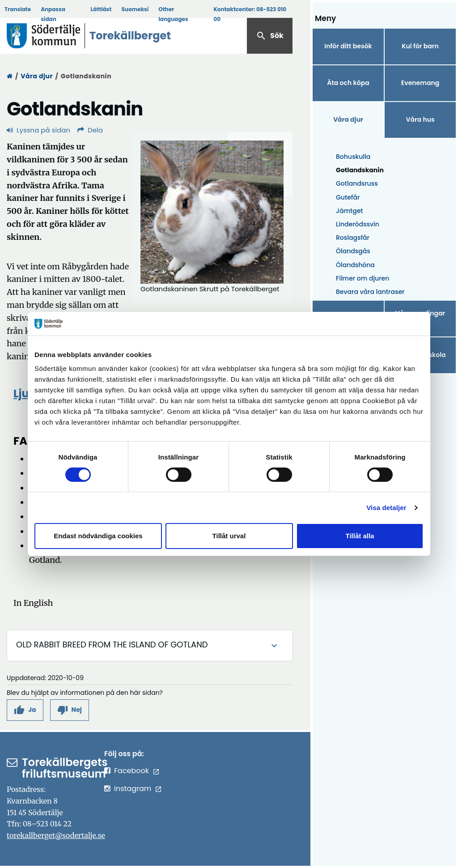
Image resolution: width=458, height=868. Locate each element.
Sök (270, 36)
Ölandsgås (353, 251)
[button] (25, 710)
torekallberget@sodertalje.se (56, 835)
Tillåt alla (360, 536)
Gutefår (348, 197)
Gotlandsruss (357, 183)
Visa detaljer (386, 508)
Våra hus (420, 119)
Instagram (133, 789)
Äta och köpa (348, 83)
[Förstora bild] (212, 212)
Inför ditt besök (348, 46)
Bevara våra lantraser (370, 292)
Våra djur (37, 76)
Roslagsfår (353, 238)
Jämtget (349, 211)
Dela (90, 130)
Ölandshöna (355, 265)
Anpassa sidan (53, 14)
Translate (18, 9)
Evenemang (420, 83)
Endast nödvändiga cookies (98, 536)
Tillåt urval (229, 536)
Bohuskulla (353, 157)
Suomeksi (135, 9)
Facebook (131, 771)
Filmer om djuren (363, 278)
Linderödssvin (358, 224)
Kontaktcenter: (250, 14)
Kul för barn (420, 46)
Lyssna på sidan (38, 130)
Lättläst (101, 9)
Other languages (173, 14)
